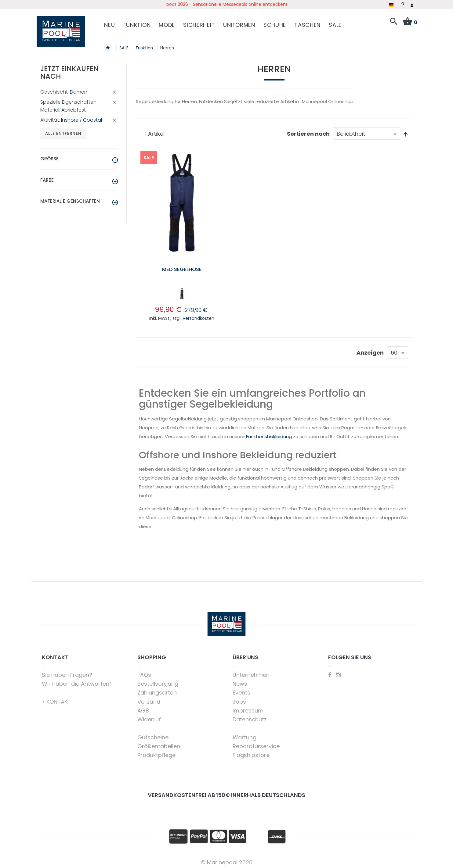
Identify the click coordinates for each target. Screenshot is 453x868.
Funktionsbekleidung (269, 433)
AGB (143, 707)
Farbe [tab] (47, 178)
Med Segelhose (182, 266)
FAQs (144, 672)
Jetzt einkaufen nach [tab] (69, 69)
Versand (149, 699)
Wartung (245, 734)
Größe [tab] (49, 156)
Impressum (248, 707)
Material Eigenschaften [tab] (70, 199)
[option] (182, 291)
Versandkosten (198, 315)
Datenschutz (250, 716)
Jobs (239, 699)
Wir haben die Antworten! (76, 681)
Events (241, 689)
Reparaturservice (256, 743)
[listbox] (182, 292)
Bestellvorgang (158, 681)
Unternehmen (251, 672)
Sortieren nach (308, 131)
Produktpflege (156, 752)
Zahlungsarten (157, 689)
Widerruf (149, 716)
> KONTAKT (56, 699)
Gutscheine (153, 734)
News (240, 681)
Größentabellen (159, 743)
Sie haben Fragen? (67, 672)
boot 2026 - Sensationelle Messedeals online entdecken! (227, 4)
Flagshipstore (251, 752)
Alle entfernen (64, 131)
